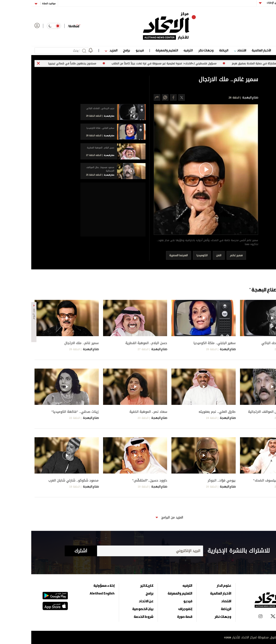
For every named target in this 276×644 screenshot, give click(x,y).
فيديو (108, 50)
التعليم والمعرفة (136, 50)
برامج (95, 50)
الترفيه (157, 50)
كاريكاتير (115, 585)
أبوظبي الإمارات (243, 3)
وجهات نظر (175, 50)
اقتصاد (209, 50)
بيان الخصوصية (112, 609)
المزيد (80, 50)
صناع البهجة (219, 97)
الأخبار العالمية (230, 50)
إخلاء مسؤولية (73, 585)
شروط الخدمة (112, 617)
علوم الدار (252, 50)
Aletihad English (71, 593)
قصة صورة (153, 617)
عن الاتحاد (115, 601)
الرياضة (192, 50)
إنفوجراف (154, 609)
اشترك (49, 551)
